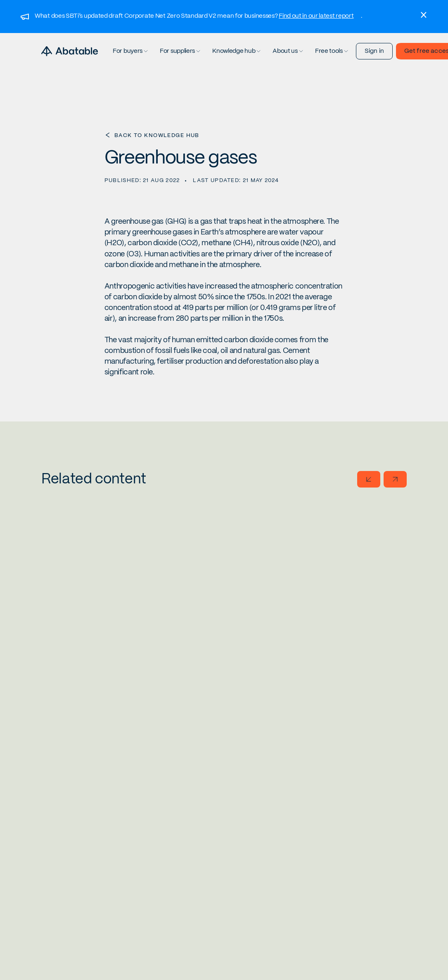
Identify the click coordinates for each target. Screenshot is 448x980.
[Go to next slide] (395, 479)
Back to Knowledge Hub (157, 136)
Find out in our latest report (316, 16)
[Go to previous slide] (369, 479)
